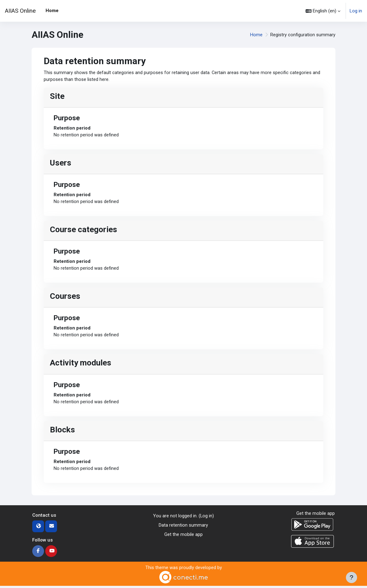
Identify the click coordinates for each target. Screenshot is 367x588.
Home (256, 35)
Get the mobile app (183, 537)
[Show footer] (352, 577)
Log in (356, 11)
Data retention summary (183, 527)
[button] (323, 11)
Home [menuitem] (52, 11)
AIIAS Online (20, 11)
